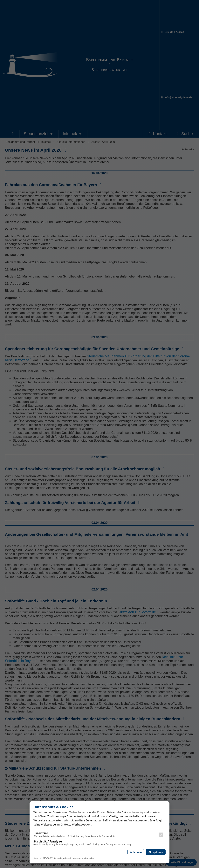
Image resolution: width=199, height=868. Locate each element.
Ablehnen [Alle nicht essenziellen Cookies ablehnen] (136, 852)
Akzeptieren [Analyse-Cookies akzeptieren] (156, 852)
